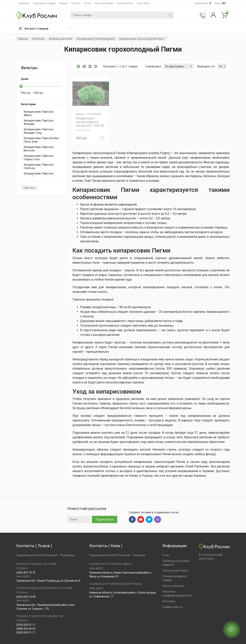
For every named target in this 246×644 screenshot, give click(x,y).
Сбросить (30, 188)
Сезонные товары (44, 3)
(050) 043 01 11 (26, 625)
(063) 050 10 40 (26, 597)
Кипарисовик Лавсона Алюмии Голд (38, 131)
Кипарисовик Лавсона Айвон (38, 113)
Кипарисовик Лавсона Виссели (38, 149)
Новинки (24, 3)
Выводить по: (206, 66)
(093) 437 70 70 (26, 573)
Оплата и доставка (175, 571)
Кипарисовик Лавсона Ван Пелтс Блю (41, 140)
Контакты (143, 3)
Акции (63, 3)
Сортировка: (153, 66)
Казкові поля (125, 3)
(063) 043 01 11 (26, 632)
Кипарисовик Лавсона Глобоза (38, 166)
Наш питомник (104, 3)
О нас (88, 3)
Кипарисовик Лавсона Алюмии (38, 122)
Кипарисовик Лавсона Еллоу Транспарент (38, 175)
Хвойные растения (60, 39)
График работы (173, 607)
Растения (38, 39)
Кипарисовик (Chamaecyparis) (96, 39)
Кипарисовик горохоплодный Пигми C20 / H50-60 (90, 122)
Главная (23, 39)
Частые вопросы (174, 586)
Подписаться (105, 519)
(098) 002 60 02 (26, 629)
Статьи (76, 3)
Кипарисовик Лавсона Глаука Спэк (38, 158)
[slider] (21, 86)
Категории (41, 104)
